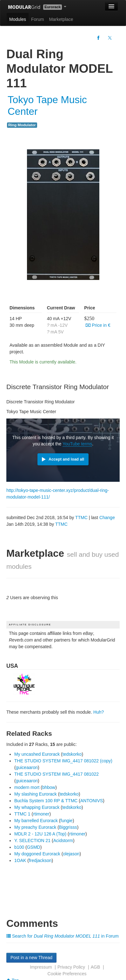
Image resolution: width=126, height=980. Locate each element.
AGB (96, 967)
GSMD (34, 847)
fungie (67, 821)
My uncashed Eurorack (37, 754)
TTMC (81, 518)
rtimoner (41, 814)
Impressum (41, 967)
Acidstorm (63, 840)
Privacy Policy (71, 967)
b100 (19, 847)
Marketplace (61, 19)
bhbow (49, 787)
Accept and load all (66, 459)
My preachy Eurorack (35, 827)
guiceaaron (27, 767)
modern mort (27, 787)
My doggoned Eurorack (37, 854)
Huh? (99, 712)
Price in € (98, 325)
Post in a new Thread (31, 958)
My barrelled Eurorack (36, 821)
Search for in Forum (63, 936)
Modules (18, 19)
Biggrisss (68, 827)
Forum (37, 19)
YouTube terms (77, 444)
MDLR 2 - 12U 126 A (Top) (40, 834)
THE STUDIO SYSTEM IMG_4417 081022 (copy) (63, 761)
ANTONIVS (92, 801)
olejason (71, 854)
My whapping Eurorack (37, 807)
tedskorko (72, 754)
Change (107, 518)
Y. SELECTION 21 (32, 840)
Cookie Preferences (67, 974)
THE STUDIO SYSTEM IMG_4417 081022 (56, 774)
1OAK (20, 860)
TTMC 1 (22, 814)
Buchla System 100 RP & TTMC (46, 801)
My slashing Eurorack (36, 794)
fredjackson (40, 860)
